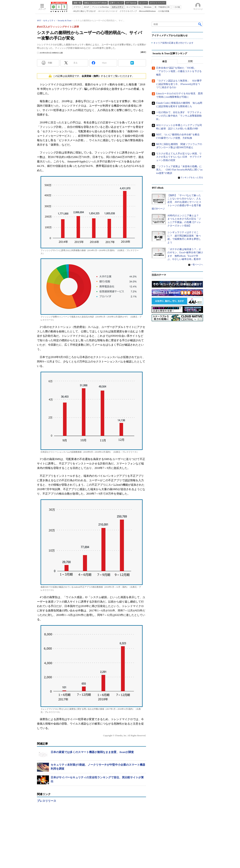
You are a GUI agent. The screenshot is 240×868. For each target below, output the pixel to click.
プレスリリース (47, 801)
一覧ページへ (197, 265)
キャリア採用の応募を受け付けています (173, 43)
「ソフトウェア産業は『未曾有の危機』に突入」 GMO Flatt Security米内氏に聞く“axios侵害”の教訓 (179, 170)
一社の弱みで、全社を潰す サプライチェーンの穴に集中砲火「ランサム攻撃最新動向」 (179, 116)
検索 (200, 24)
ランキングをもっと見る (192, 178)
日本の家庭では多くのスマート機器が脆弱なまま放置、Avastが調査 (92, 752)
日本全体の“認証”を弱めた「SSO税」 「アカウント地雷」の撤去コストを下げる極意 (179, 71)
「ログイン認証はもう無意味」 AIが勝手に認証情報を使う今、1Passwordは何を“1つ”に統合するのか (179, 84)
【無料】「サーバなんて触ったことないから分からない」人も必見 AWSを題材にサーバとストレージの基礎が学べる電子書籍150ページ (176, 202)
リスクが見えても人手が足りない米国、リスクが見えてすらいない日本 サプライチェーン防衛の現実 (179, 157)
